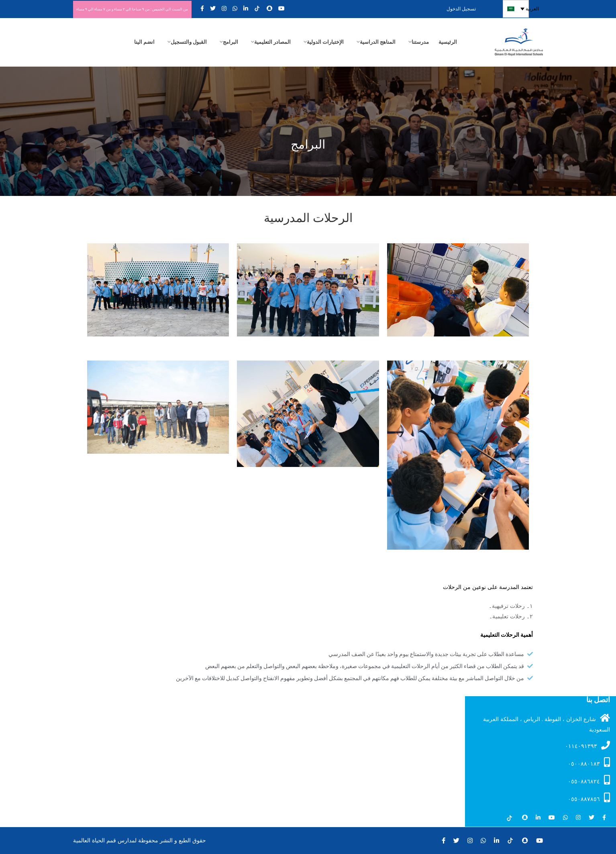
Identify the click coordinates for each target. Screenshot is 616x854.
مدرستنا (420, 42)
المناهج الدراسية (378, 42)
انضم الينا (144, 42)
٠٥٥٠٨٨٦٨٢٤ (589, 780)
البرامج (230, 42)
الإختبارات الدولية (325, 42)
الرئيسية (448, 42)
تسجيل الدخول (473, 9)
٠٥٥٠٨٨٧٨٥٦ (589, 797)
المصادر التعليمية (272, 42)
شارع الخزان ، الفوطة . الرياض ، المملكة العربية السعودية (547, 723)
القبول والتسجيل (189, 42)
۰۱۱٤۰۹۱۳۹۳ (587, 745)
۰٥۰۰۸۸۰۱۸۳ (589, 762)
